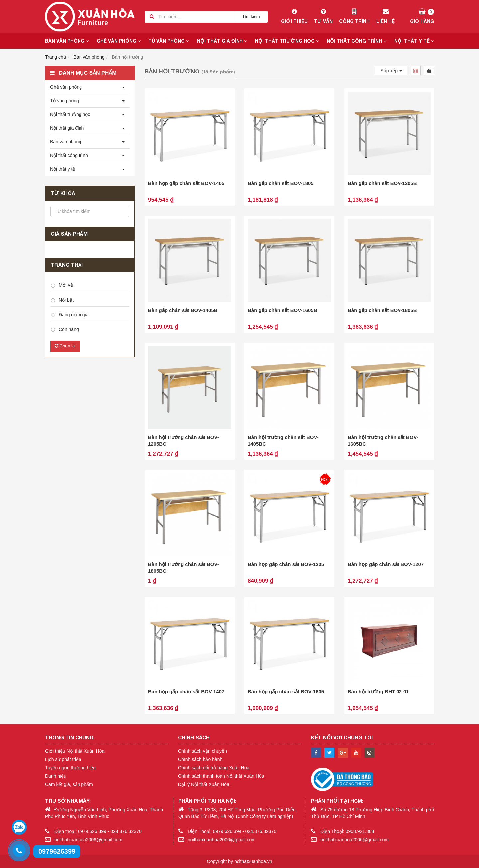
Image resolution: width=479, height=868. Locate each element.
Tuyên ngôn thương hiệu (70, 768)
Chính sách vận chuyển (202, 751)
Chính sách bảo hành (200, 759)
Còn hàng (69, 329)
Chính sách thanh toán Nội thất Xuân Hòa (221, 776)
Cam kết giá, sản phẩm (69, 784)
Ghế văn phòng (119, 41)
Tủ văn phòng (169, 41)
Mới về (66, 285)
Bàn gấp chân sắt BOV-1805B (382, 310)
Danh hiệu (56, 776)
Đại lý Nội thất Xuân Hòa (204, 784)
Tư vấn (323, 16)
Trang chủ (56, 57)
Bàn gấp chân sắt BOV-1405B (183, 310)
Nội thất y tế (414, 41)
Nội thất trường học (287, 41)
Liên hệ (385, 16)
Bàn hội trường (128, 57)
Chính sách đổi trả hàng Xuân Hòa (214, 768)
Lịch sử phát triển (63, 759)
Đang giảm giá (74, 315)
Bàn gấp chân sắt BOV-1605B (283, 310)
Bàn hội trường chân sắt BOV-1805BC (183, 568)
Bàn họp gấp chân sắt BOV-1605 (286, 692)
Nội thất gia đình (222, 41)
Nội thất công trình (356, 41)
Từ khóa (63, 193)
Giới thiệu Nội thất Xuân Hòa (75, 751)
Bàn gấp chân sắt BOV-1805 (281, 183)
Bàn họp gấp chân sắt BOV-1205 (286, 564)
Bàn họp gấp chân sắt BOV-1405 (186, 183)
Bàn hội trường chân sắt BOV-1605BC (383, 440)
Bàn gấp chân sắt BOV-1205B (382, 183)
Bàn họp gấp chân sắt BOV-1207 (386, 564)
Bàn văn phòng (67, 41)
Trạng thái (67, 265)
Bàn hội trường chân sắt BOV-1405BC (283, 440)
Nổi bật (66, 300)
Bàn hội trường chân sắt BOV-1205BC (183, 440)
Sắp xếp (391, 71)
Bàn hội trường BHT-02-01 (378, 692)
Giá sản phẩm (69, 234)
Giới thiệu (294, 16)
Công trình (354, 16)
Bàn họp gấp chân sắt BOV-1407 (186, 692)
